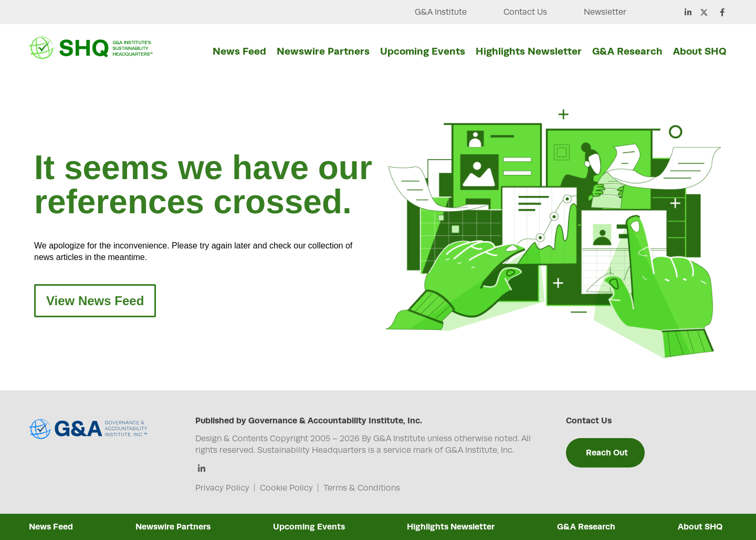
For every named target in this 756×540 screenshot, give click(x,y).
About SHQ (700, 51)
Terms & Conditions (362, 488)
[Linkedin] (202, 469)
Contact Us (525, 12)
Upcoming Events (423, 51)
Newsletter (605, 12)
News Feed (239, 51)
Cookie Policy (286, 488)
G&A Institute (441, 12)
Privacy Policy (222, 488)
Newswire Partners (323, 51)
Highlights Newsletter (529, 51)
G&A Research (627, 51)
